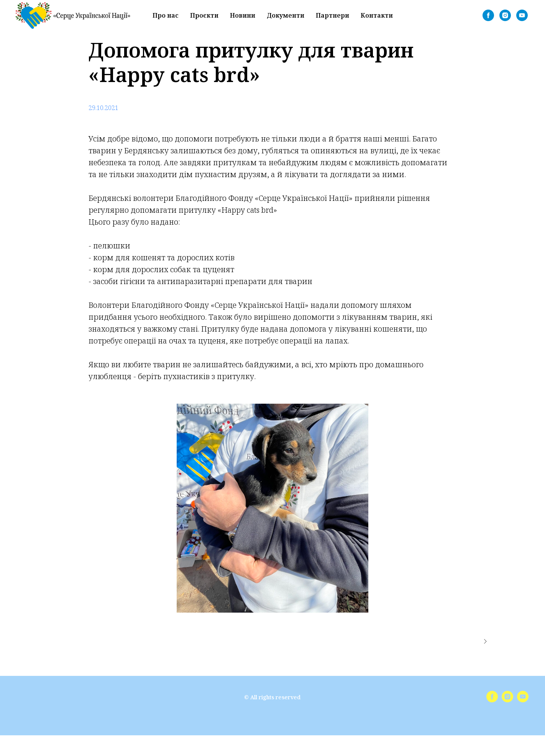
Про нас (166, 15)
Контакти (377, 15)
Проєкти (204, 15)
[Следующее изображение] (485, 641)
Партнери (332, 15)
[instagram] (505, 15)
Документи (286, 15)
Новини (243, 15)
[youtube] (522, 15)
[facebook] (488, 15)
